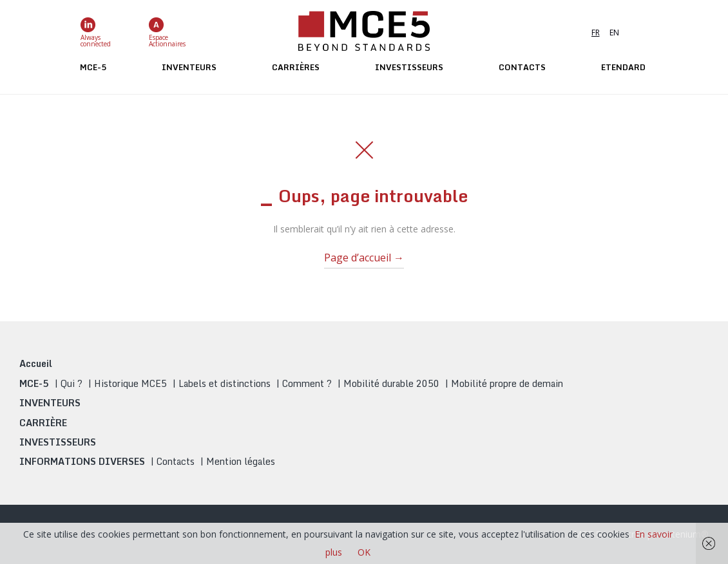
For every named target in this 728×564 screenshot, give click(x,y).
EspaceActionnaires (167, 32)
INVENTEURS (50, 403)
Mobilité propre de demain (507, 383)
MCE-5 (93, 67)
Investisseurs (409, 67)
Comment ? (307, 383)
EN (614, 33)
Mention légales (241, 461)
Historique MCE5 (130, 383)
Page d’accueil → (364, 258)
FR (596, 33)
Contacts (522, 67)
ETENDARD (623, 67)
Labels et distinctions (225, 383)
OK (364, 552)
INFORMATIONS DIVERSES (82, 461)
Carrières (296, 67)
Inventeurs (189, 67)
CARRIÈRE (43, 423)
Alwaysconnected (96, 32)
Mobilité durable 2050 (391, 383)
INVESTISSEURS (58, 442)
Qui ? (72, 383)
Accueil (36, 363)
